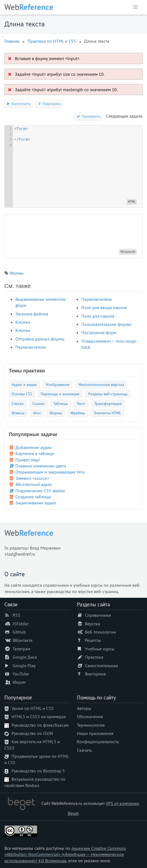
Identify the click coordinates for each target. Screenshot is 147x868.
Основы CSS (22, 394)
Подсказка (49, 104)
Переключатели (31, 347)
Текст (81, 403)
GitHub (19, 632)
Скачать (84, 750)
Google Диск (25, 657)
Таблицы (61, 403)
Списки (18, 403)
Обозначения (90, 716)
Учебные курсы (100, 649)
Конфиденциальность (98, 742)
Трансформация (108, 403)
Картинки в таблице (35, 453)
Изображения (58, 384)
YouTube (21, 674)
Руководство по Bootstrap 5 (38, 771)
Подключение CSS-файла (40, 491)
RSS (16, 615)
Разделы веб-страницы (108, 394)
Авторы (84, 708)
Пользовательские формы (106, 324)
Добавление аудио (34, 447)
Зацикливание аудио (36, 503)
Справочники (98, 615)
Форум (19, 682)
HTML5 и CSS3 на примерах (39, 716)
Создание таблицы (33, 497)
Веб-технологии (100, 632)
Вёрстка (92, 624)
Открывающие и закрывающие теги (50, 472)
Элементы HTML (107, 413)
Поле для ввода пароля (104, 307)
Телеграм (21, 649)
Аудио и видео (24, 384)
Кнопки (23, 322)
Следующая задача (124, 116)
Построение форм (99, 332)
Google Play (24, 666)
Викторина (95, 674)
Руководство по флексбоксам (40, 725)
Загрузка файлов (32, 314)
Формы (17, 273)
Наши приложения (95, 733)
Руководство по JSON (32, 733)
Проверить (88, 116)
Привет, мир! (28, 460)
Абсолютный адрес (34, 484)
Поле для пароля (98, 316)
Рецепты (93, 640)
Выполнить (19, 104)
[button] (135, 7)
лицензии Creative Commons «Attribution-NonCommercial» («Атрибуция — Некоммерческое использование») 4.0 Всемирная (65, 854)
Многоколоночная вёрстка (101, 384)
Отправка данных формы (40, 339)
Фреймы (78, 413)
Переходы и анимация (60, 394)
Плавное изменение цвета (41, 466)
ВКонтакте (23, 640)
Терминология (91, 725)
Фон (37, 413)
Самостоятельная (101, 666)
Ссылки (38, 403)
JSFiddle (20, 624)
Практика (94, 657)
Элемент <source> (32, 478)
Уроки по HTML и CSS (33, 708)
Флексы (18, 413)
